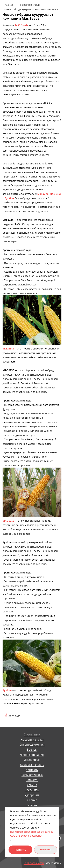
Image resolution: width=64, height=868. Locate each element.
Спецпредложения (32, 745)
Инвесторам (32, 760)
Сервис (32, 800)
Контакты (32, 770)
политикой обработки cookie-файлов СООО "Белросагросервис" (32, 834)
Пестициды (32, 790)
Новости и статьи (32, 740)
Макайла (43, 194)
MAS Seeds (22, 25)
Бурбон (9, 198)
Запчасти (32, 780)
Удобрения (32, 795)
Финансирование (32, 755)
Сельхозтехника (32, 775)
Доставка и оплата (32, 765)
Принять (20, 850)
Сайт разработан (34, 863)
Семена (32, 785)
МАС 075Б (56, 194)
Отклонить (46, 850)
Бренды (32, 750)
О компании (32, 735)
